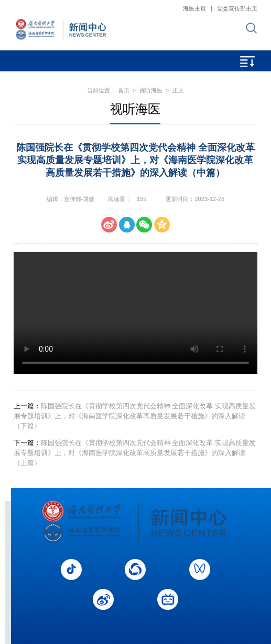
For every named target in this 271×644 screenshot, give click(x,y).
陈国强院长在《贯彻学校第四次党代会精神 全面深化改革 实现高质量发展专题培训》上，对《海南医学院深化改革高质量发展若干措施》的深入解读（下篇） (135, 416)
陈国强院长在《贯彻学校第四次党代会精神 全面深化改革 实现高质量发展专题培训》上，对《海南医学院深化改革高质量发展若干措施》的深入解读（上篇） (135, 453)
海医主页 (194, 8)
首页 (124, 90)
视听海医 (151, 90)
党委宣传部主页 (237, 8)
